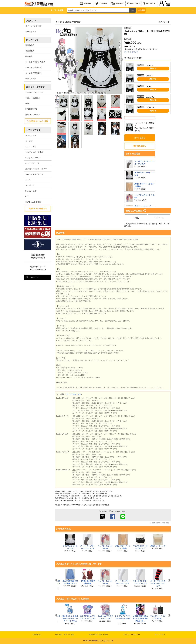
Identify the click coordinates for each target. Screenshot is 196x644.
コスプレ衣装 (31, 147)
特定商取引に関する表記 (98, 635)
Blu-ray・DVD (31, 191)
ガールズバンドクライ (34, 92)
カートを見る (31, 32)
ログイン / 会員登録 (33, 26)
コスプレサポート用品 (34, 152)
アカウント (31, 21)
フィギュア (30, 185)
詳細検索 (141, 10)
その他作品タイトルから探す (38, 121)
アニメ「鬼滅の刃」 (33, 98)
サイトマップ (160, 635)
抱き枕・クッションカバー (36, 169)
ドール (28, 180)
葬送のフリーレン (32, 115)
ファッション (31, 135)
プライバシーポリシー (131, 635)
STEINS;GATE (31, 109)
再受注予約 (30, 51)
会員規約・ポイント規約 (65, 635)
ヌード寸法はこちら (74, 394)
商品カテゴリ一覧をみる (38, 209)
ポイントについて (131, 52)
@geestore (32, 277)
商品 (136, 218)
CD (27, 197)
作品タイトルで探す (35, 87)
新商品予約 (30, 45)
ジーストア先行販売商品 (35, 62)
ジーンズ (29, 141)
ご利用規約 (36, 635)
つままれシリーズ (32, 158)
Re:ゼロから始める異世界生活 (68, 22)
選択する (153, 68)
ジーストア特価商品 (33, 73)
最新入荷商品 (31, 79)
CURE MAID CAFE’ (33, 202)
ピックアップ (32, 40)
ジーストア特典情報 (33, 67)
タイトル (159, 218)
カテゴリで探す (33, 130)
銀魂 (27, 103)
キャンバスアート (32, 163)
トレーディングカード (34, 174)
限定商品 (29, 56)
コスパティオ (164, 22)
